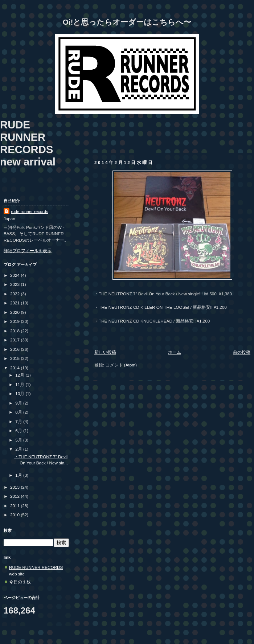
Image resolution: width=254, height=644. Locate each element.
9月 (19, 403)
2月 (19, 449)
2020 (15, 312)
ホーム (175, 352)
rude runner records (30, 211)
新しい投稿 (105, 352)
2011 (15, 506)
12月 (20, 375)
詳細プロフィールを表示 (28, 251)
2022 (15, 294)
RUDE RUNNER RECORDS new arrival (28, 143)
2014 (15, 368)
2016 (15, 349)
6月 (19, 430)
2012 (15, 496)
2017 (15, 340)
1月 (19, 475)
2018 (15, 331)
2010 (15, 515)
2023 (15, 284)
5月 (19, 440)
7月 (19, 421)
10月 (20, 393)
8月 (19, 412)
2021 (15, 303)
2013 (15, 487)
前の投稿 (242, 352)
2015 (15, 358)
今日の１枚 (20, 582)
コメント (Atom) (121, 365)
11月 (20, 384)
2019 (15, 321)
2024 (15, 275)
